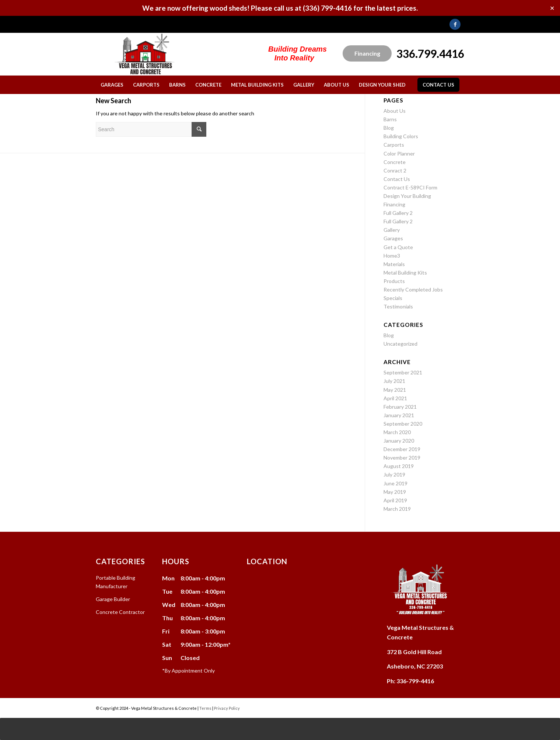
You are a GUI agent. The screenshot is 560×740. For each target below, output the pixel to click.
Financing (367, 53)
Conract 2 (395, 170)
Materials (394, 264)
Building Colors (401, 136)
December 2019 (402, 449)
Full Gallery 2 (398, 213)
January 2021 (399, 415)
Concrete (395, 162)
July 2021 (394, 381)
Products (394, 281)
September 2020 (403, 424)
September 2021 (403, 372)
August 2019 (399, 466)
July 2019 (394, 474)
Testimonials (398, 306)
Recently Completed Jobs (413, 289)
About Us (395, 111)
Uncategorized (400, 344)
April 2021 (395, 398)
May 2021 (395, 390)
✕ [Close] (552, 8)
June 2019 (395, 483)
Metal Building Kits (405, 273)
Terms (205, 708)
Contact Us (397, 179)
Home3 (392, 256)
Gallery (392, 230)
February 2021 (400, 407)
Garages (393, 238)
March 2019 (397, 509)
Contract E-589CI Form (410, 187)
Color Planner (399, 153)
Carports (394, 145)
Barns (390, 119)
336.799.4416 (430, 53)
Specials (393, 298)
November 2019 (402, 458)
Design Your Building (407, 196)
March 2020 (397, 432)
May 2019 (395, 492)
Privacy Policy (227, 708)
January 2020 (399, 441)
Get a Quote (398, 247)
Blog (389, 128)
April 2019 (395, 500)
